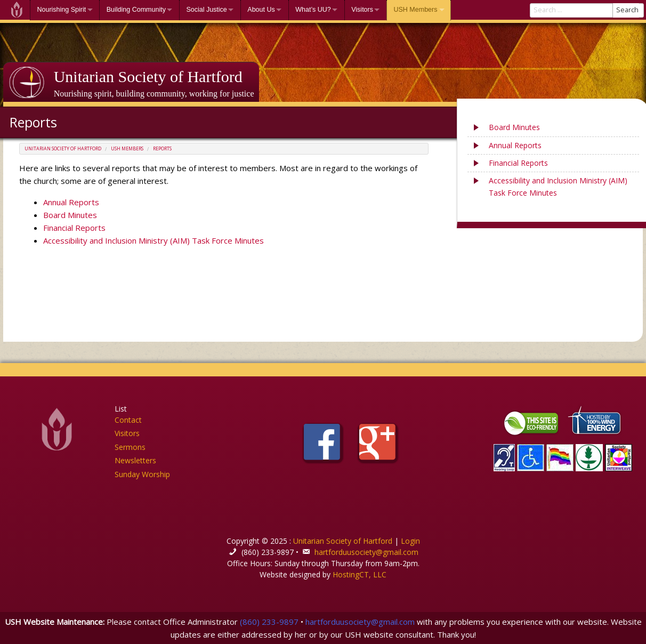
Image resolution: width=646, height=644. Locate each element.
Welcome (17, 10)
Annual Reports (71, 202)
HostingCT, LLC (360, 574)
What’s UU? (313, 10)
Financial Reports (74, 228)
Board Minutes (70, 215)
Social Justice (206, 10)
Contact (128, 420)
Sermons (130, 447)
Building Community (136, 10)
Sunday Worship (142, 474)
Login (410, 541)
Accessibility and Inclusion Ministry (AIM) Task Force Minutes (154, 240)
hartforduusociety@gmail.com (366, 552)
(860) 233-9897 (269, 622)
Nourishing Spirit (62, 10)
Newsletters (135, 460)
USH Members (415, 10)
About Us (261, 10)
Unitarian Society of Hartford (148, 77)
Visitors (362, 10)
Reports (162, 149)
